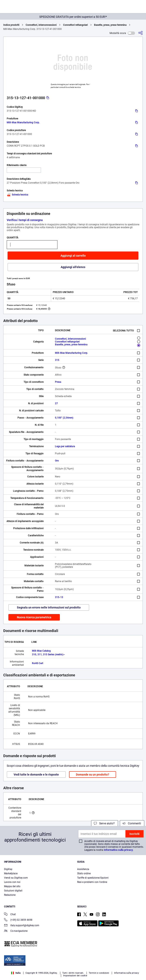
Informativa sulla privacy (118, 850)
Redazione (10, 895)
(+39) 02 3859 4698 (18, 920)
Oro (57, 461)
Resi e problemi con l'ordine (92, 882)
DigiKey (8, 869)
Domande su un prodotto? (93, 775)
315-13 (59, 597)
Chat (10, 915)
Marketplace (11, 873)
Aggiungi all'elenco (73, 267)
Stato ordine (84, 873)
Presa (58, 382)
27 (56, 403)
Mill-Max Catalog (41, 651)
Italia (16, 973)
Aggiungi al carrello (73, 256)
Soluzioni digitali (13, 891)
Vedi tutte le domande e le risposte (36, 775)
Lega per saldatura (65, 446)
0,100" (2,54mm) (64, 418)
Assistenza (83, 869)
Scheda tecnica (17, 195)
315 (57, 360)
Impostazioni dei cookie (75, 976)
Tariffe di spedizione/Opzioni (93, 878)
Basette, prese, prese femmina (110, 25)
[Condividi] (141, 33)
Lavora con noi (12, 882)
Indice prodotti (11, 25)
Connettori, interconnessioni (41, 25)
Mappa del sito (12, 886)
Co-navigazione (16, 931)
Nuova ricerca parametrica (34, 617)
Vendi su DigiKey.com (16, 878)
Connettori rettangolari (75, 25)
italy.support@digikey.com (22, 926)
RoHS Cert (38, 663)
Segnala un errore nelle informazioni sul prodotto (49, 607)
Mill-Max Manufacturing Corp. (23, 122)
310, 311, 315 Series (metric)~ (48, 654)
